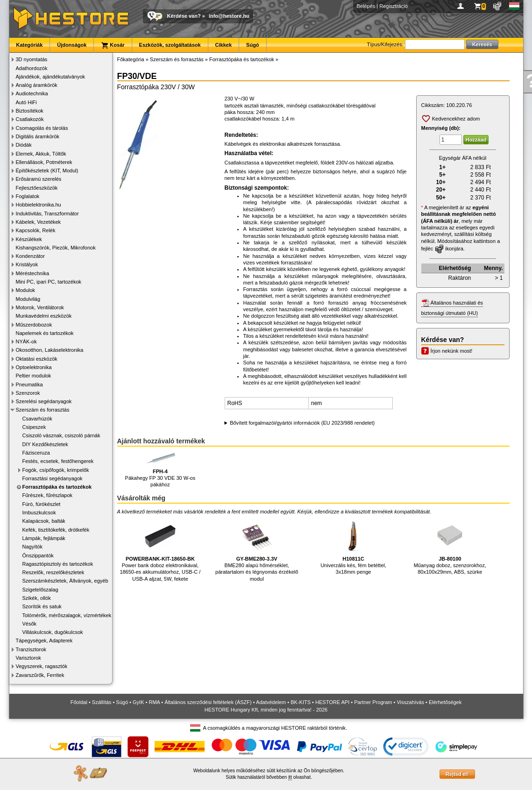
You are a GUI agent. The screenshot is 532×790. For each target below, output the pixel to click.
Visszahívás (410, 702)
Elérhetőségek (445, 702)
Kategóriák (30, 45)
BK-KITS (301, 702)
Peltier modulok (34, 376)
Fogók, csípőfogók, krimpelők (56, 470)
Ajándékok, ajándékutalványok (51, 77)
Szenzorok (28, 393)
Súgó (253, 45)
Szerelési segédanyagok (44, 401)
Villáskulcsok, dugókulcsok (53, 632)
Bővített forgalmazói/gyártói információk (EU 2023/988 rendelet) (302, 423)
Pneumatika (29, 384)
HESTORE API (332, 702)
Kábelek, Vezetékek (39, 222)
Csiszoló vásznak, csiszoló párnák (61, 435)
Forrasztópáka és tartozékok (57, 487)
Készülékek (29, 239)
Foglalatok (28, 196)
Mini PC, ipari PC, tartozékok (49, 282)
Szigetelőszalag (40, 590)
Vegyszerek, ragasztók (42, 666)
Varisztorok (28, 658)
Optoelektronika (34, 367)
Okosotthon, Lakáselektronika (50, 350)
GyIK (138, 702)
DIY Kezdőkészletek (45, 444)
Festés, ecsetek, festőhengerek (58, 461)
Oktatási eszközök (37, 359)
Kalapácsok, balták (44, 521)
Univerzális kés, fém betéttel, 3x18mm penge (353, 546)
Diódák (24, 145)
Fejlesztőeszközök (37, 188)
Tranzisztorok (31, 649)
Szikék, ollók (37, 598)
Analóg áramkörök (37, 85)
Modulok (26, 290)
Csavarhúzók (37, 419)
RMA (154, 702)
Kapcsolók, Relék (36, 230)
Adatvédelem (271, 702)
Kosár (113, 45)
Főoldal (79, 702)
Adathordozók (32, 68)
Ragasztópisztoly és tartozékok (58, 564)
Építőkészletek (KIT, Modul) (47, 171)
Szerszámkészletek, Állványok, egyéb (65, 581)
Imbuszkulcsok (39, 512)
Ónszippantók (38, 555)
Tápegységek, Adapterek (44, 641)
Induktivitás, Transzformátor (47, 214)
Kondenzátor (30, 256)
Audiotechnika (32, 93)
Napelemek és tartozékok (45, 333)
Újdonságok (72, 45)
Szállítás (102, 702)
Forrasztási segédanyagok (53, 478)
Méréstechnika (33, 273)
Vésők (30, 624)
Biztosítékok (30, 111)
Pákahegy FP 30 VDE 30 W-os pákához (160, 469)
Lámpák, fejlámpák (44, 538)
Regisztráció (394, 6)
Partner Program (373, 702)
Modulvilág (28, 299)
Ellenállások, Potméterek (44, 162)
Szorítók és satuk (42, 606)
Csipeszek (34, 427)
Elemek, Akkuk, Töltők (41, 154)
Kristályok (27, 264)
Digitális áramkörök (38, 136)
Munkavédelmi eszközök (44, 316)
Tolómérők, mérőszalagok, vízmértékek (67, 615)
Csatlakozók (30, 119)
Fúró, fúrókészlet (42, 504)
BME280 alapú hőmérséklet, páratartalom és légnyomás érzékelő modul (257, 549)
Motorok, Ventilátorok (40, 307)
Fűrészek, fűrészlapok (48, 495)
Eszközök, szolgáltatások (170, 45)
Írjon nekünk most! (452, 351)
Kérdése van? (184, 16)
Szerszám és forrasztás (43, 410)
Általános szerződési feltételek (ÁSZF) (208, 702)
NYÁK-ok (26, 342)
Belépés (366, 6)
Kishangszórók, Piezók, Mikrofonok (56, 248)
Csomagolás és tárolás (42, 128)
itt (290, 777)
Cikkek (223, 45)
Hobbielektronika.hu (39, 205)
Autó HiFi (26, 102)
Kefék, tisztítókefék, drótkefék (56, 530)
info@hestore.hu (229, 16)
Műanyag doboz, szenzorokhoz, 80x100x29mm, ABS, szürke (450, 546)
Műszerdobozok (34, 325)
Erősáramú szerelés (39, 179)
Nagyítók (32, 547)
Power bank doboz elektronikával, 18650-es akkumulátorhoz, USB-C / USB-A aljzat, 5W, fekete (160, 549)
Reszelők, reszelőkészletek (53, 572)
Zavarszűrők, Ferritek (40, 675)
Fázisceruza (36, 453)
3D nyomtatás (32, 59)
